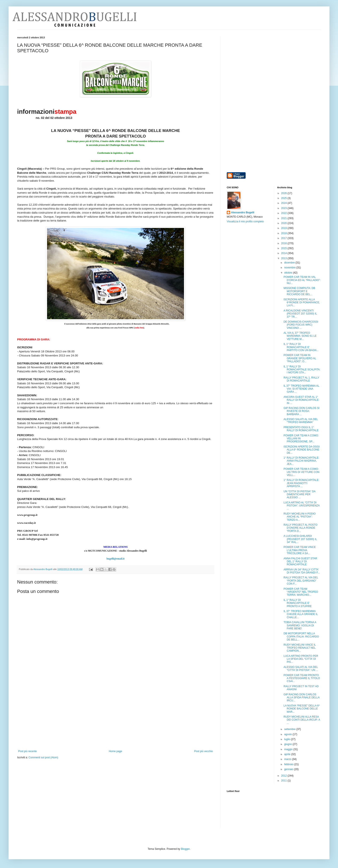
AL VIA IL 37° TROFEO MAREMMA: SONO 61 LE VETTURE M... (300, 336)
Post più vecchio (204, 751)
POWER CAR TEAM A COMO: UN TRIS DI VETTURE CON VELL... (301, 472)
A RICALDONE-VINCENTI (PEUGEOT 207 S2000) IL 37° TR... (300, 314)
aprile (288, 754)
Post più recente (27, 751)
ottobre (288, 273)
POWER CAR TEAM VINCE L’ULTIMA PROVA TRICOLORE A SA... (299, 550)
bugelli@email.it (116, 559)
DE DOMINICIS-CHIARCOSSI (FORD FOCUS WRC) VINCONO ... (301, 325)
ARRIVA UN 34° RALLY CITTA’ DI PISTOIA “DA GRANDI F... (302, 571)
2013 (284, 258)
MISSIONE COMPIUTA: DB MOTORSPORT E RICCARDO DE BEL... (299, 291)
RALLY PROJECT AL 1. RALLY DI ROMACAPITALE (301, 379)
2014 (284, 253)
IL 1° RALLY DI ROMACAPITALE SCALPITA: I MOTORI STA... (302, 370)
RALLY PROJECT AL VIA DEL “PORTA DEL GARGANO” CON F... (301, 581)
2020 (284, 223)
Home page (116, 751)
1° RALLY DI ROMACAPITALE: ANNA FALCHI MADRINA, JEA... (301, 461)
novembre (290, 268)
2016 (284, 243)
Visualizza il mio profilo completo (245, 221)
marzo (288, 759)
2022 (284, 213)
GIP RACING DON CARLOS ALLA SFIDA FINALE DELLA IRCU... (301, 698)
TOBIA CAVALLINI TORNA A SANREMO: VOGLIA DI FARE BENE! (300, 625)
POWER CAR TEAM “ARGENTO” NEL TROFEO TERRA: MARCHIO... (301, 592)
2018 (284, 233)
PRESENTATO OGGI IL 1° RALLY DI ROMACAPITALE (301, 429)
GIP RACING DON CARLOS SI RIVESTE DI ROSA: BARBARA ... (301, 411)
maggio (289, 749)
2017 (284, 238)
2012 (284, 776)
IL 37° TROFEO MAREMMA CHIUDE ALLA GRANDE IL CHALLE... (301, 614)
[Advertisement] (116, 718)
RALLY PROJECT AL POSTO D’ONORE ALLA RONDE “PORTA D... (300, 528)
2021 (284, 218)
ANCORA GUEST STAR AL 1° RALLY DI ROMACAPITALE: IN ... (301, 400)
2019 (284, 228)
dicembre (290, 263)
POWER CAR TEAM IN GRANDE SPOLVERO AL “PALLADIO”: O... (300, 358)
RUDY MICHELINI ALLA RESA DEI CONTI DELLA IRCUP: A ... (302, 720)
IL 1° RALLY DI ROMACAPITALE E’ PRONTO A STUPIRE (297, 603)
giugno (288, 744)
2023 (284, 208)
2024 (284, 203)
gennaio (289, 769)
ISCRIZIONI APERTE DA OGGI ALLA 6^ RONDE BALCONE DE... (301, 450)
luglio (287, 739)
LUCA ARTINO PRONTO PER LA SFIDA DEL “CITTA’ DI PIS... (301, 659)
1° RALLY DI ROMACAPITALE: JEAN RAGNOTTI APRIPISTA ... (301, 483)
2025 (284, 198)
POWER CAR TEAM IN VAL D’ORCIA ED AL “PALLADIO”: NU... (302, 280)
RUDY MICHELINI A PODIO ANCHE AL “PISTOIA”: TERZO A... (299, 517)
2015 (284, 248)
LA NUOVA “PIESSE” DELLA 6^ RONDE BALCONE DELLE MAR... (302, 709)
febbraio (289, 764)
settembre (290, 729)
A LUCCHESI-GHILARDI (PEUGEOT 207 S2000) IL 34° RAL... (300, 539)
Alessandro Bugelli (243, 213)
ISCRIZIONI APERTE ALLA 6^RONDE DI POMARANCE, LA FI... (302, 303)
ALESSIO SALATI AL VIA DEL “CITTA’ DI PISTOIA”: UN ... (301, 669)
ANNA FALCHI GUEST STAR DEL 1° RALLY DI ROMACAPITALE (300, 562)
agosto (288, 734)
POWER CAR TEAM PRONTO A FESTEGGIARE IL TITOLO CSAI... (302, 678)
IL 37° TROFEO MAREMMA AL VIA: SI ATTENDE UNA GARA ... (301, 389)
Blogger (185, 849)
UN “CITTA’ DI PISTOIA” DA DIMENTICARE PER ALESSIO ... (299, 495)
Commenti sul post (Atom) (43, 757)
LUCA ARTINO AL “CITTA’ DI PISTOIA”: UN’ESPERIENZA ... (301, 506)
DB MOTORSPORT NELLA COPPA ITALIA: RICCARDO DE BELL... (301, 637)
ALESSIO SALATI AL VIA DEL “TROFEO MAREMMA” (301, 421)
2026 (284, 193)
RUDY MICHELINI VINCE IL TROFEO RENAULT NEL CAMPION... (300, 648)
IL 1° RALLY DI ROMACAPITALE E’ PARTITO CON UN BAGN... (301, 347)
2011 (284, 781)
